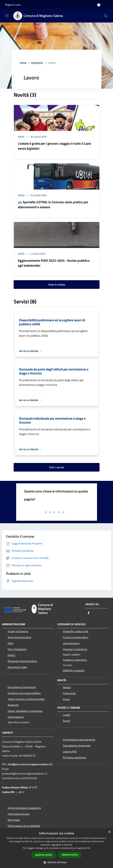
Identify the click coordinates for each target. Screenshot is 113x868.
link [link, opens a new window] (88, 848)
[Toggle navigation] (7, 16)
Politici (11, 655)
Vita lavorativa (71, 643)
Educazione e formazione (22, 687)
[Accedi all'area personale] (99, 5)
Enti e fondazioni (17, 649)
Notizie (67, 687)
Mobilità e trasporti (74, 670)
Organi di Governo (18, 631)
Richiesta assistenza (74, 757)
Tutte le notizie (57, 285)
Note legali (14, 820)
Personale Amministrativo (22, 661)
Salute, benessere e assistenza (25, 711)
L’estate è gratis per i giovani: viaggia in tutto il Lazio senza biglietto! (55, 146)
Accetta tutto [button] (44, 855)
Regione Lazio (13, 5)
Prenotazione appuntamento (79, 740)
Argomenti (37, 63)
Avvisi (21, 137)
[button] (57, 862)
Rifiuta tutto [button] (70, 855)
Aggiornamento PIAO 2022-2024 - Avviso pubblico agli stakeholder (54, 263)
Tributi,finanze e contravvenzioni (26, 699)
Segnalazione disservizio (77, 746)
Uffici (11, 643)
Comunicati (69, 693)
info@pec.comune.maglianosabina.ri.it (30, 764)
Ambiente (13, 705)
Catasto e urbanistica (75, 660)
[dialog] (56, 848)
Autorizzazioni (16, 717)
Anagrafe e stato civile (76, 631)
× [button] (109, 832)
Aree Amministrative (19, 637)
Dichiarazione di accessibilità (24, 826)
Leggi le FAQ (70, 751)
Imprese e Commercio (75, 649)
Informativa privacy (19, 814)
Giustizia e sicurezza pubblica (24, 693)
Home (23, 63)
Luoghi (67, 715)
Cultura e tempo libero (76, 637)
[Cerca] (106, 16)
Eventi (67, 721)
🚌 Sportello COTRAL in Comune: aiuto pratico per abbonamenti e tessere (53, 205)
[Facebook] (89, 613)
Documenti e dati (17, 667)
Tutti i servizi (56, 467)
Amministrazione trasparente (24, 808)
